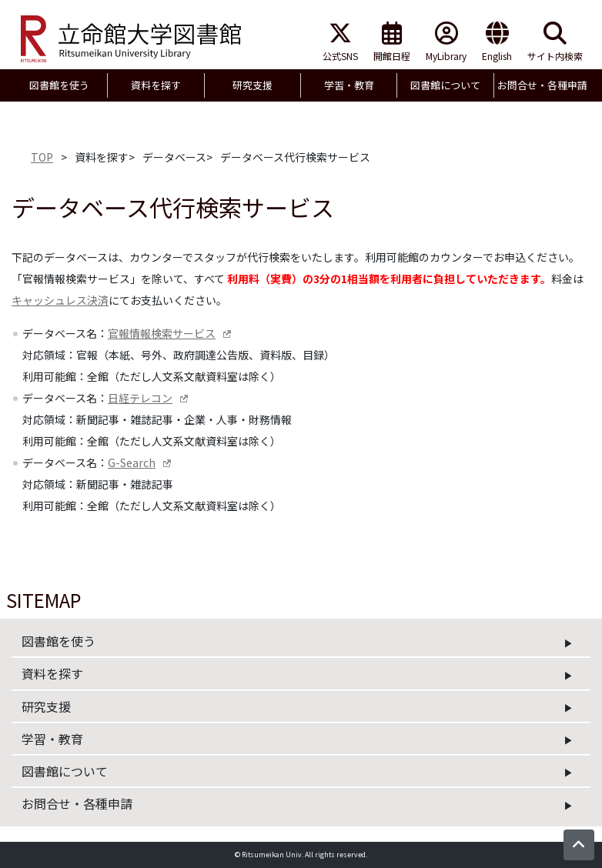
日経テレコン (140, 398)
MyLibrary (446, 42)
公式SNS (340, 42)
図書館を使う (59, 641)
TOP (42, 157)
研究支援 (46, 706)
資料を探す (52, 673)
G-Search (132, 462)
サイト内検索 (555, 42)
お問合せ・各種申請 (77, 803)
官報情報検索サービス (162, 333)
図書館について (65, 771)
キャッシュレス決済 (60, 300)
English (497, 42)
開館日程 (392, 42)
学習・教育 (52, 739)
